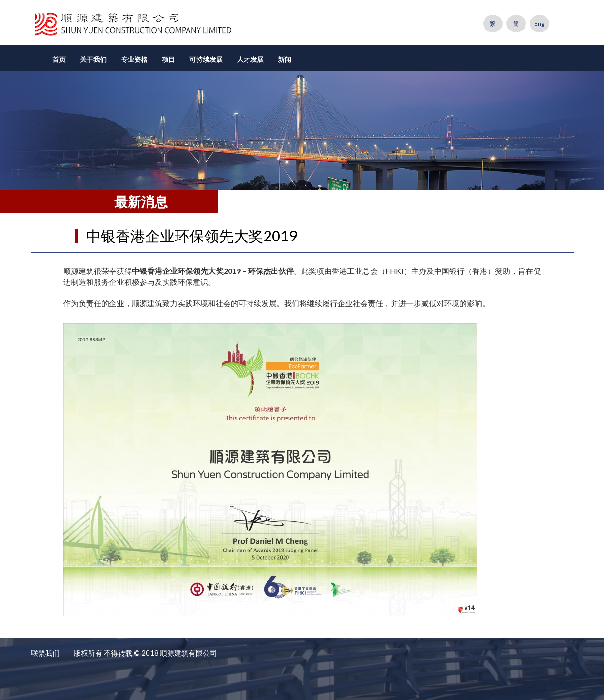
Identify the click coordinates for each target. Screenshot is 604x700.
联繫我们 (45, 653)
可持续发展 (206, 59)
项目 (168, 59)
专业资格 (134, 59)
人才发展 (250, 59)
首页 (59, 59)
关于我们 (93, 59)
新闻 (285, 59)
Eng (539, 24)
